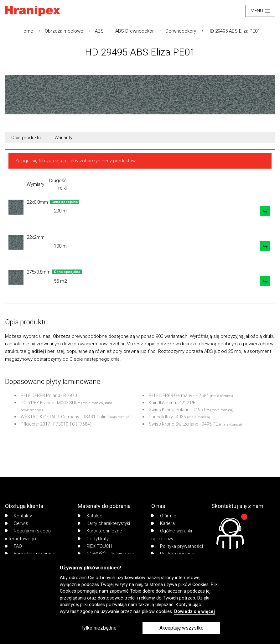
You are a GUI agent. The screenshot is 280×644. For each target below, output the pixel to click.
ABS (99, 31)
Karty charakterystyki (104, 523)
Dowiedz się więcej (194, 612)
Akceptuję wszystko (181, 628)
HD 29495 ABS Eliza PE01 (234, 31)
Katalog (90, 516)
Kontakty (18, 516)
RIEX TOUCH (95, 546)
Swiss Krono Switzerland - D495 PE (183, 424)
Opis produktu (26, 138)
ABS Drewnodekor (135, 31)
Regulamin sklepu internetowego (28, 535)
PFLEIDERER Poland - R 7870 (49, 395)
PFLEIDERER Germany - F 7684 (179, 395)
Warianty (63, 138)
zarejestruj (57, 161)
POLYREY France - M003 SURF (50, 403)
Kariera (163, 523)
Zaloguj (23, 161)
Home (27, 31)
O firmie (164, 516)
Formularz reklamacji (31, 554)
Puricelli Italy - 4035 (167, 417)
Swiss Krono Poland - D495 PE (179, 410)
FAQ (13, 546)
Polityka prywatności (177, 546)
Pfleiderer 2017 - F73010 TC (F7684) (56, 424)
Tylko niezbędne (99, 628)
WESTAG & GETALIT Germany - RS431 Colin (64, 417)
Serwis (17, 523)
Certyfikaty (93, 539)
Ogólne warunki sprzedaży (172, 535)
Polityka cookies (173, 554)
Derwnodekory (181, 31)
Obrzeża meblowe (64, 31)
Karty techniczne (100, 531)
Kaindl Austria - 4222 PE (172, 403)
